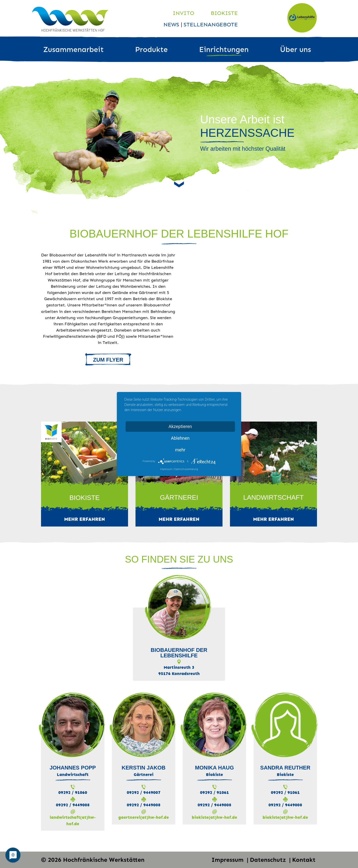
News (172, 24)
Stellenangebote (211, 24)
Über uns (295, 49)
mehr (180, 450)
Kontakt (304, 860)
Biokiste (224, 13)
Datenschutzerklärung (186, 469)
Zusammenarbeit (73, 49)
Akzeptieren (180, 426)
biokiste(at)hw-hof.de (214, 817)
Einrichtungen (224, 49)
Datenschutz (269, 860)
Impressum (228, 860)
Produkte (152, 49)
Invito (184, 13)
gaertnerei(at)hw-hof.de (144, 817)
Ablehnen (180, 438)
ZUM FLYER (108, 360)
